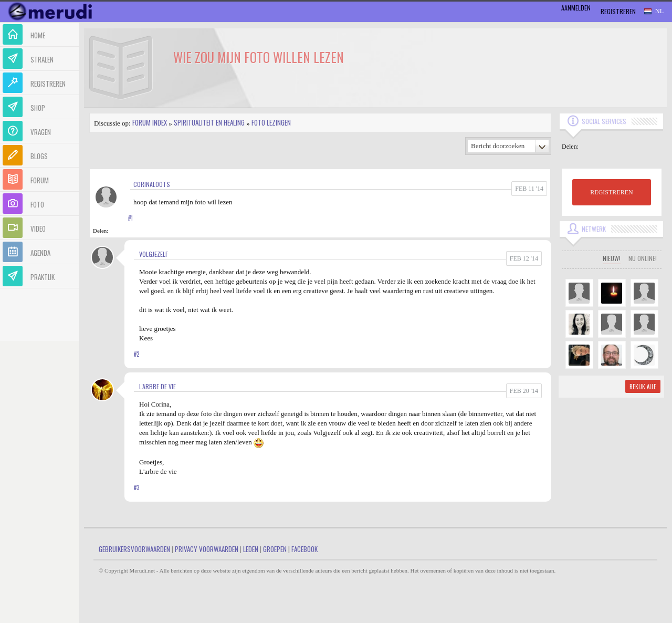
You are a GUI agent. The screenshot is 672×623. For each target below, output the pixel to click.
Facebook (304, 549)
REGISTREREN (611, 192)
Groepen (275, 549)
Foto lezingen (271, 122)
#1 (130, 218)
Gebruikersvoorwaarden (134, 549)
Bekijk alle (643, 387)
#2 (136, 354)
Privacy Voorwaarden (207, 549)
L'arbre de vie (157, 386)
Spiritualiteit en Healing (209, 122)
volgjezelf (154, 254)
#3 (136, 487)
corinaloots (152, 184)
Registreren (618, 11)
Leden (251, 549)
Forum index (150, 122)
